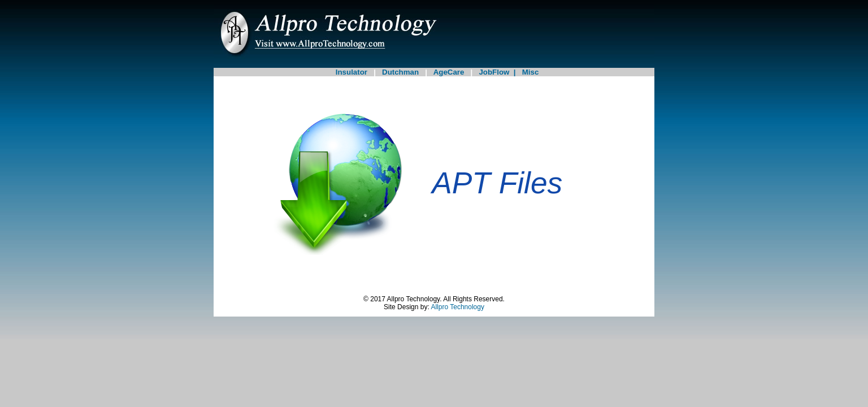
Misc (531, 72)
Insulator (351, 72)
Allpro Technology (457, 307)
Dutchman (400, 72)
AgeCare (449, 72)
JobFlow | (500, 72)
